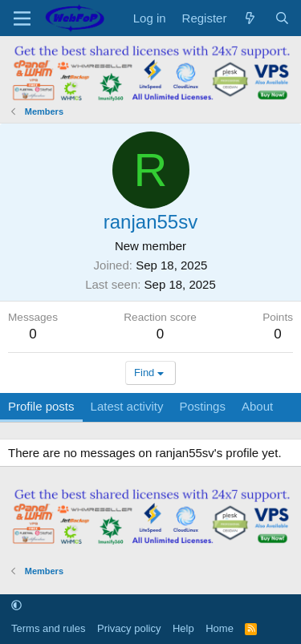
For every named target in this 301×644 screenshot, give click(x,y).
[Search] (282, 18)
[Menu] (22, 18)
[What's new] (250, 18)
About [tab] (257, 406)
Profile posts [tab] (41, 406)
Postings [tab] (202, 406)
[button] (16, 606)
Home (220, 628)
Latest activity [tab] (127, 406)
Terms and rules (48, 628)
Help (183, 628)
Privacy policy (129, 628)
